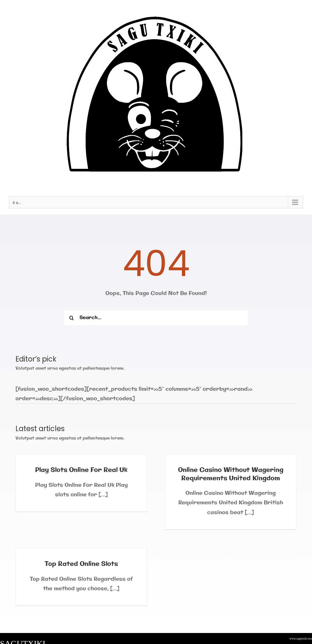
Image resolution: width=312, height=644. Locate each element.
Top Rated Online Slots (89, 560)
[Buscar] (72, 318)
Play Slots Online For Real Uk (81, 470)
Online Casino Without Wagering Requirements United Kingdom (229, 474)
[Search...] (156, 318)
